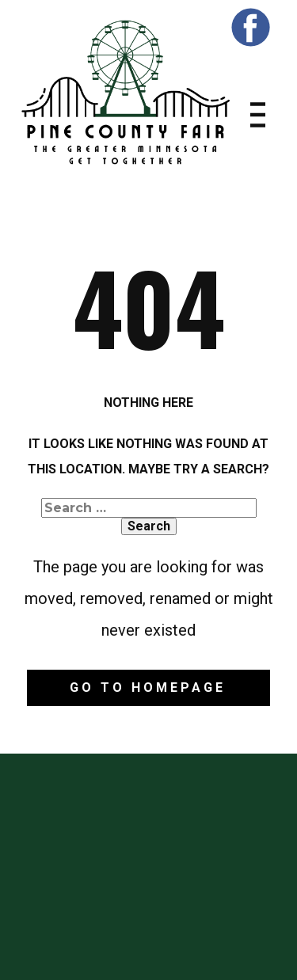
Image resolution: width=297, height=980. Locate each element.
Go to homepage (148, 688)
